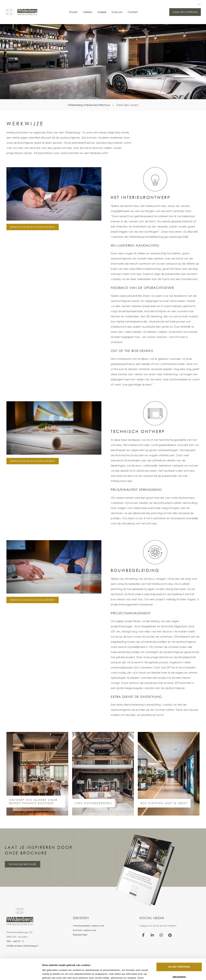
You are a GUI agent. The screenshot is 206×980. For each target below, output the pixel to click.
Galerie (102, 12)
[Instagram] (161, 935)
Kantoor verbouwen (85, 930)
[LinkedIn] (152, 935)
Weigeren (179, 956)
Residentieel (80, 935)
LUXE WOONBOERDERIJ (94, 803)
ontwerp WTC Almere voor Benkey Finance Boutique (33, 801)
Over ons (117, 12)
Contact (133, 12)
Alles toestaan (179, 946)
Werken (88, 12)
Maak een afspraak (185, 12)
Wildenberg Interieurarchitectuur (89, 105)
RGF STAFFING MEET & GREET (164, 803)
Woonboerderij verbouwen (89, 926)
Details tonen (50, 974)
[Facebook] (143, 935)
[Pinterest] (170, 935)
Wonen (73, 12)
